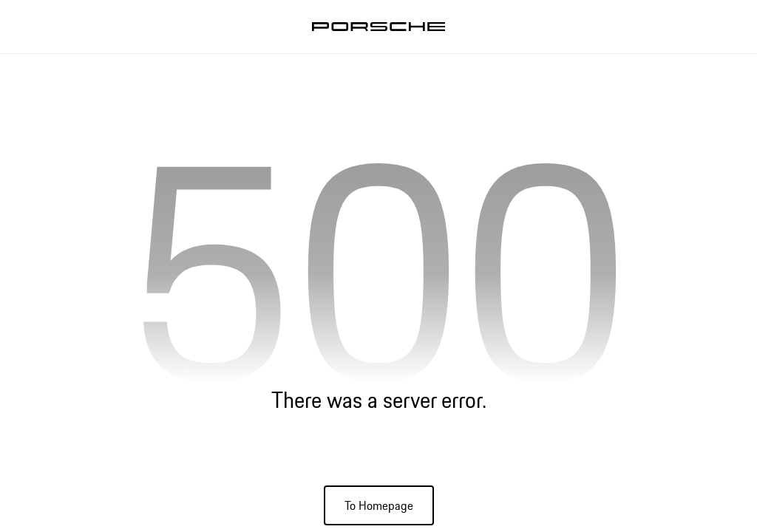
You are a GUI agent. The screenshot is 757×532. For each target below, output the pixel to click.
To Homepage (379, 505)
